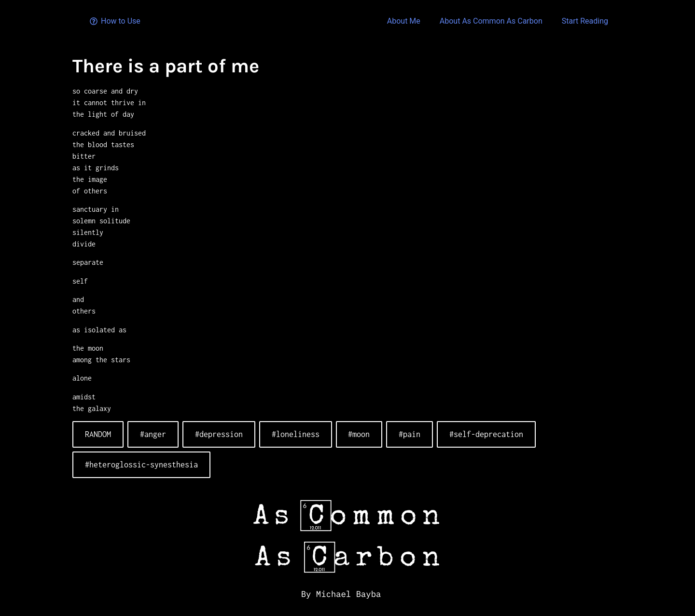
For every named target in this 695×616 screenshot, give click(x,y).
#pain (410, 434)
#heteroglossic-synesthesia (141, 465)
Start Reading (585, 21)
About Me (404, 21)
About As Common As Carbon (491, 21)
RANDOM (98, 434)
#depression (219, 434)
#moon (359, 434)
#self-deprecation (486, 434)
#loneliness (296, 434)
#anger (153, 434)
